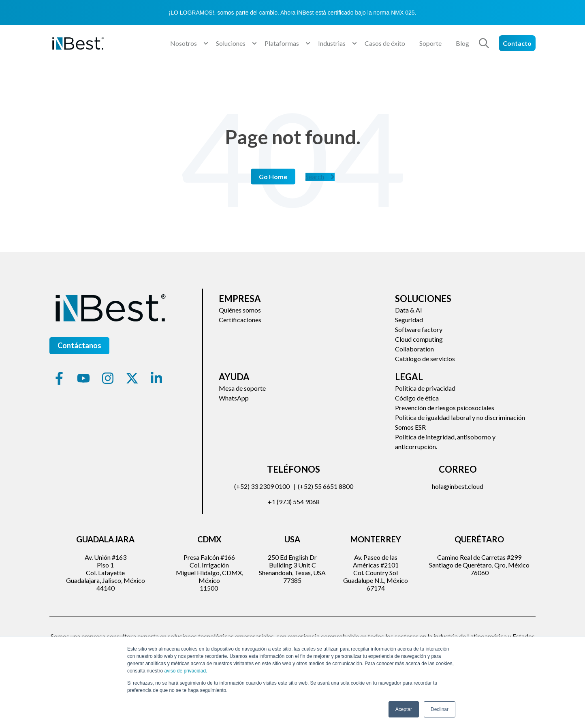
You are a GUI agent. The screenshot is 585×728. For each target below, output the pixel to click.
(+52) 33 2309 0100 (262, 486)
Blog (462, 43)
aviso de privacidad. (186, 671)
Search (320, 177)
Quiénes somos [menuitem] (240, 310)
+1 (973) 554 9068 (294, 502)
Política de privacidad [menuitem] (425, 388)
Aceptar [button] (404, 709)
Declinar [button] (440, 709)
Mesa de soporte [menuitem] (242, 388)
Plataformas (282, 43)
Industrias (332, 43)
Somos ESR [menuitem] (410, 427)
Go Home (273, 177)
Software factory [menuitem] (419, 329)
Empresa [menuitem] (240, 299)
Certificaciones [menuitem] (240, 320)
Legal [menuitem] (409, 377)
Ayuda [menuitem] (234, 377)
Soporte (430, 43)
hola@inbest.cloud (458, 486)
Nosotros (184, 43)
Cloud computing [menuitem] (419, 339)
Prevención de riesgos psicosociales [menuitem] (445, 408)
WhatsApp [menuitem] (234, 398)
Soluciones (231, 43)
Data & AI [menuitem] (409, 310)
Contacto (517, 43)
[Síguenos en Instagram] (108, 378)
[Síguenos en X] (132, 378)
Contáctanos (79, 345)
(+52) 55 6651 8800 (326, 486)
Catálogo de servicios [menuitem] (425, 359)
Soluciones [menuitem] (423, 299)
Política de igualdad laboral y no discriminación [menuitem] (460, 417)
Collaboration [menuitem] (414, 349)
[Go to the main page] (78, 43)
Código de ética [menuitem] (417, 398)
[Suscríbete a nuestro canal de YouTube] (83, 378)
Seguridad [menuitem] (409, 320)
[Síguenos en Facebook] (59, 378)
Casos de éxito (385, 43)
